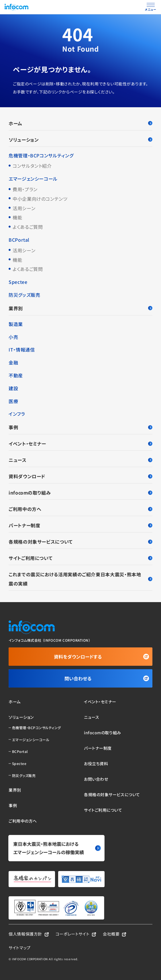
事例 (80, 427)
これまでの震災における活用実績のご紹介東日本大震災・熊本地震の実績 (80, 579)
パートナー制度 (80, 525)
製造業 (16, 324)
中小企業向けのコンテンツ (40, 199)
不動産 (16, 375)
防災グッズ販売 (24, 295)
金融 (13, 362)
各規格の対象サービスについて (80, 542)
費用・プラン (25, 189)
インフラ (17, 414)
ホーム (80, 123)
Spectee (18, 282)
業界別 (80, 308)
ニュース (80, 460)
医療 (13, 401)
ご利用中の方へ (80, 509)
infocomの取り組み (80, 493)
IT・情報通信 (22, 350)
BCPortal (19, 240)
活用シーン (24, 208)
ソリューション (80, 140)
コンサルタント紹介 (32, 166)
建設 (13, 388)
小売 (13, 337)
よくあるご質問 (28, 227)
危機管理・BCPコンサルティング (41, 155)
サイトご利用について (80, 558)
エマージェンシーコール (33, 179)
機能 (17, 217)
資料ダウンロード (80, 476)
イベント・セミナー (80, 444)
